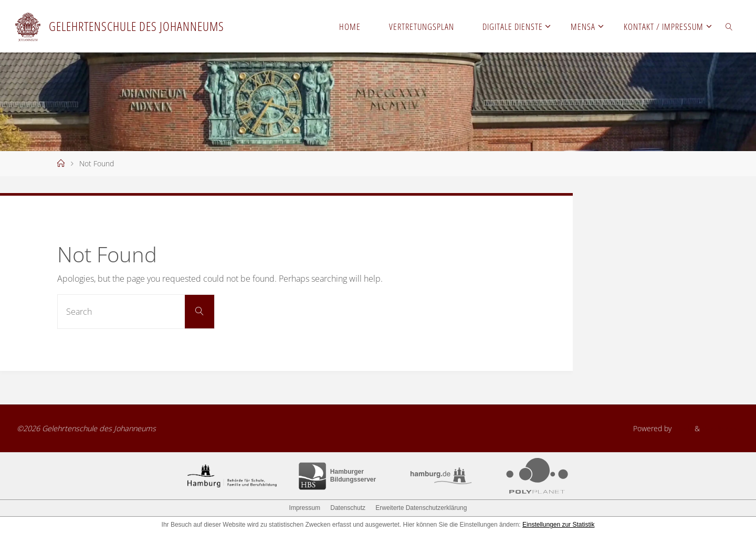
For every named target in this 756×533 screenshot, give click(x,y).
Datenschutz (348, 508)
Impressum (305, 508)
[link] (729, 26)
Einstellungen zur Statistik (558, 525)
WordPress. (721, 428)
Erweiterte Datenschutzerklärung (421, 508)
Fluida (682, 428)
